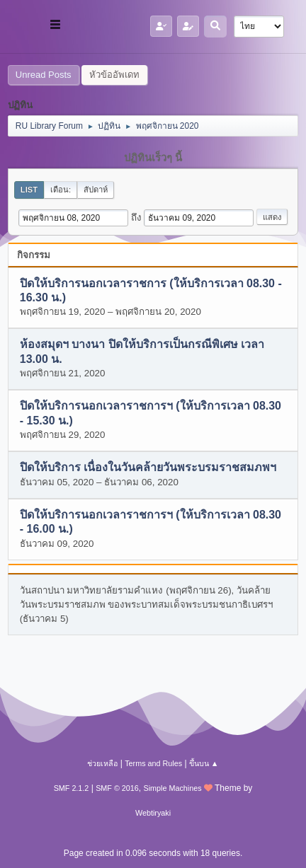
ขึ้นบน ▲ (204, 763)
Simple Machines (173, 788)
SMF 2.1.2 (72, 788)
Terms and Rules (153, 763)
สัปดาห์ (96, 190)
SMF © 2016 (117, 788)
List (29, 190)
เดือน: (61, 190)
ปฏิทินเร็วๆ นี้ (153, 158)
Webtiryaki (153, 813)
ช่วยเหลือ (102, 763)
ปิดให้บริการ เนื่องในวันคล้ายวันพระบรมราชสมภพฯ (148, 468)
